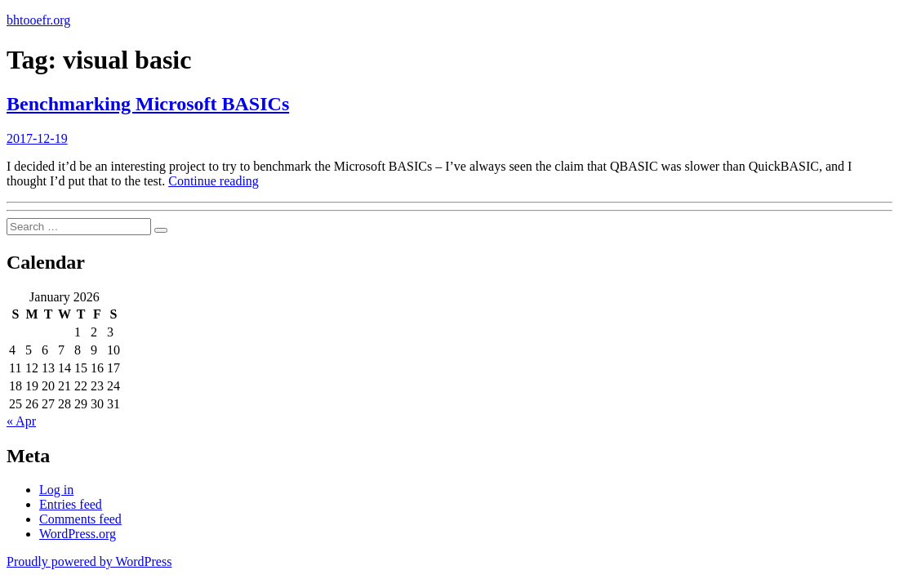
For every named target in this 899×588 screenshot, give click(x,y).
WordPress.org (78, 534)
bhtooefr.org (38, 20)
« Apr (21, 421)
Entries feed (71, 504)
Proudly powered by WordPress (89, 561)
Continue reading (214, 181)
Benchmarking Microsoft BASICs (148, 104)
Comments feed (80, 519)
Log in (56, 490)
